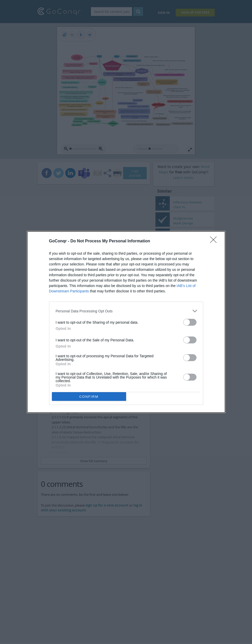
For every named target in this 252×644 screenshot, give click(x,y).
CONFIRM (89, 397)
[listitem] (126, 311)
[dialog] (126, 322)
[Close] (215, 241)
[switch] (190, 322)
